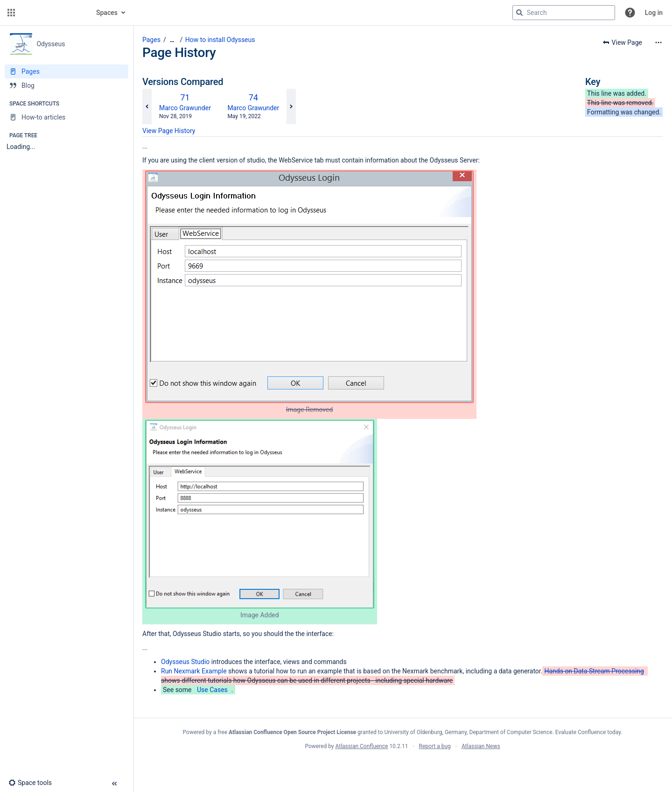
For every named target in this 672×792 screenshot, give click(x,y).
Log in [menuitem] (654, 13)
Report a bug (435, 746)
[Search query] (564, 13)
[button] (11, 13)
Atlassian (402, 767)
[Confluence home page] (52, 13)
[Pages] (66, 71)
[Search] (519, 13)
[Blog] (66, 85)
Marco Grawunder (185, 108)
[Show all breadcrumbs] (172, 40)
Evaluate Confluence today (588, 732)
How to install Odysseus (220, 40)
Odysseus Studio (185, 662)
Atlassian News (481, 746)
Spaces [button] (107, 13)
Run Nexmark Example (194, 671)
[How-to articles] (66, 117)
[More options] (658, 42)
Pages (151, 40)
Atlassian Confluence (362, 746)
